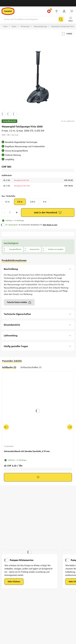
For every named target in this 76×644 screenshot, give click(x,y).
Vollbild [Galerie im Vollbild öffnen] (67, 34)
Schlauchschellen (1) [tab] (31, 367)
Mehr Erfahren (14, 582)
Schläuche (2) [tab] (9, 367)
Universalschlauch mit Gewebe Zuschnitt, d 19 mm (27, 451)
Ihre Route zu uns (50, 225)
